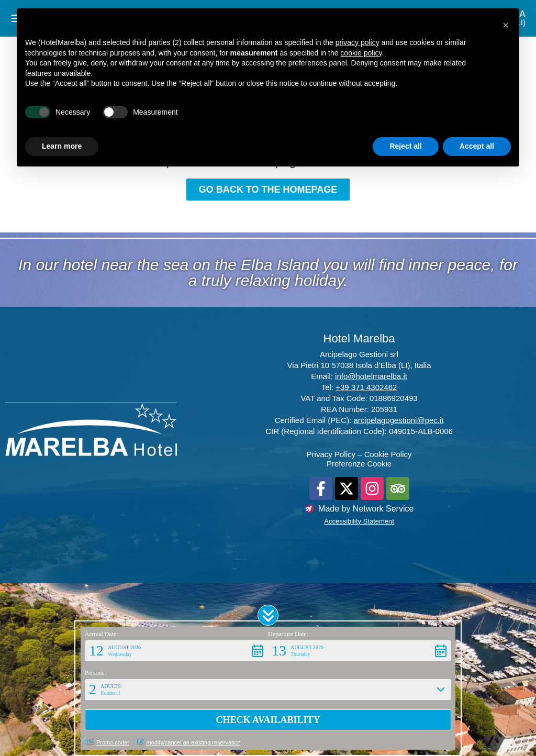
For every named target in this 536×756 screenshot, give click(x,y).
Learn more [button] (62, 146)
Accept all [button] (477, 146)
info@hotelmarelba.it (371, 376)
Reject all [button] (405, 146)
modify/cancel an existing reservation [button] (189, 742)
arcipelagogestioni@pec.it (399, 420)
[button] (268, 615)
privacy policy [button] (358, 42)
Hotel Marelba (359, 338)
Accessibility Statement (359, 521)
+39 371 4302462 (366, 387)
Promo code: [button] (107, 742)
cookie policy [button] (361, 53)
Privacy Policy (331, 454)
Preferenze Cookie (359, 464)
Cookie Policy (388, 454)
